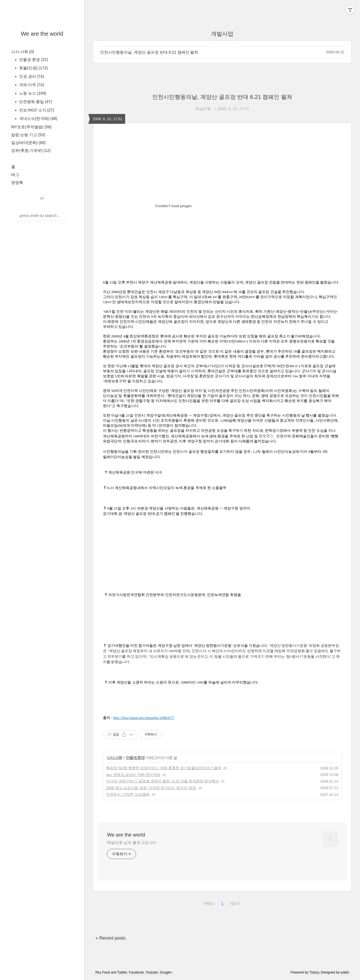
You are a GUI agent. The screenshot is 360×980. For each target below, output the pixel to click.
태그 (15, 175)
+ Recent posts (110, 938)
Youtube (152, 972)
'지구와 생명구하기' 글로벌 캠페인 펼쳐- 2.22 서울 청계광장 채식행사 (163, 781)
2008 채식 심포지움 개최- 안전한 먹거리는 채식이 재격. (151, 788)
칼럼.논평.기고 (28, 135)
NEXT (235, 903)
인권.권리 (31, 76)
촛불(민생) (33, 68)
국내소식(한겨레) (38, 118)
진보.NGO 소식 (36, 110)
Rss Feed (103, 972)
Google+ (166, 972)
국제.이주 (31, 85)
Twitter (122, 972)
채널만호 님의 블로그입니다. (132, 842)
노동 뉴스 (32, 93)
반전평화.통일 (35, 102)
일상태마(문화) (28, 143)
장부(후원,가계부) (31, 150)
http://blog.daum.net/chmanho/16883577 (144, 718)
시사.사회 (23, 52)
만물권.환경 (33, 60)
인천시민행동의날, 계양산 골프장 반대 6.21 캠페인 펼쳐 (149, 52)
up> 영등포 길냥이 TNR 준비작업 (133, 775)
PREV (208, 903)
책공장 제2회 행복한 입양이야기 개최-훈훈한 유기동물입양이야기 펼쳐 (164, 768)
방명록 (17, 182)
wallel (345, 972)
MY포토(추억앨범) (31, 127)
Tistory (314, 972)
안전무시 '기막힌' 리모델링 (128, 794)
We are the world (42, 34)
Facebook (136, 972)
